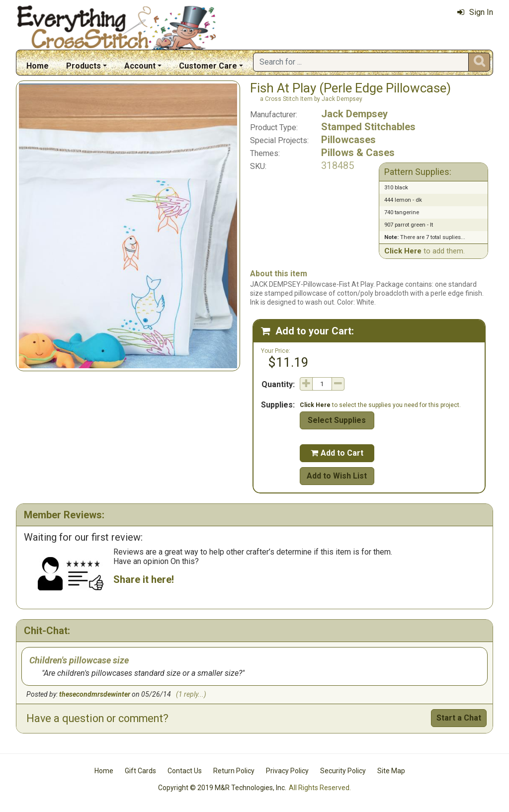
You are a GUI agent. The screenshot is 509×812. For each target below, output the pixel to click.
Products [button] (84, 66)
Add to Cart (337, 453)
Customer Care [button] (208, 66)
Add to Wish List (337, 476)
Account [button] (140, 66)
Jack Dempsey (354, 114)
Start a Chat (459, 718)
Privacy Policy (287, 771)
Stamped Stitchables (368, 127)
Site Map (391, 771)
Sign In (475, 12)
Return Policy (234, 771)
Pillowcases (348, 140)
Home (38, 66)
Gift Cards (140, 771)
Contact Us (185, 771)
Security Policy (343, 771)
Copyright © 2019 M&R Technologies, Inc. (222, 788)
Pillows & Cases (358, 153)
